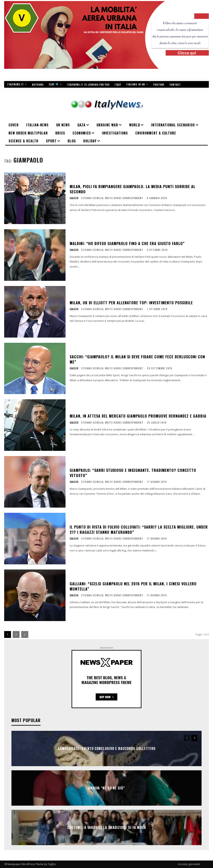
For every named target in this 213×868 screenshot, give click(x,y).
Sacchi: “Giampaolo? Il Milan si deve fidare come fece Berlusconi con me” (137, 359)
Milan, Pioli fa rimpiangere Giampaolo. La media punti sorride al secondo (133, 189)
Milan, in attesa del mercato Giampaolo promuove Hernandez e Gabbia (138, 416)
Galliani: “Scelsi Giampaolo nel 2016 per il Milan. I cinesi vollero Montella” (133, 586)
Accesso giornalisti (189, 864)
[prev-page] (187, 738)
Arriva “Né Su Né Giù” (106, 788)
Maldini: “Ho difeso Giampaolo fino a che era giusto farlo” (127, 243)
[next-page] (25, 634)
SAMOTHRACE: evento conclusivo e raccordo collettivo (107, 748)
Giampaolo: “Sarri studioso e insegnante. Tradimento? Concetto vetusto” (133, 473)
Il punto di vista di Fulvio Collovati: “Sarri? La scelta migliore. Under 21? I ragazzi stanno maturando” (139, 530)
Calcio (74, 198)
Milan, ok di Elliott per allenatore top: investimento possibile (131, 303)
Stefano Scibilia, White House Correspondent (112, 198)
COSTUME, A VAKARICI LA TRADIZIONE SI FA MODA (107, 827)
